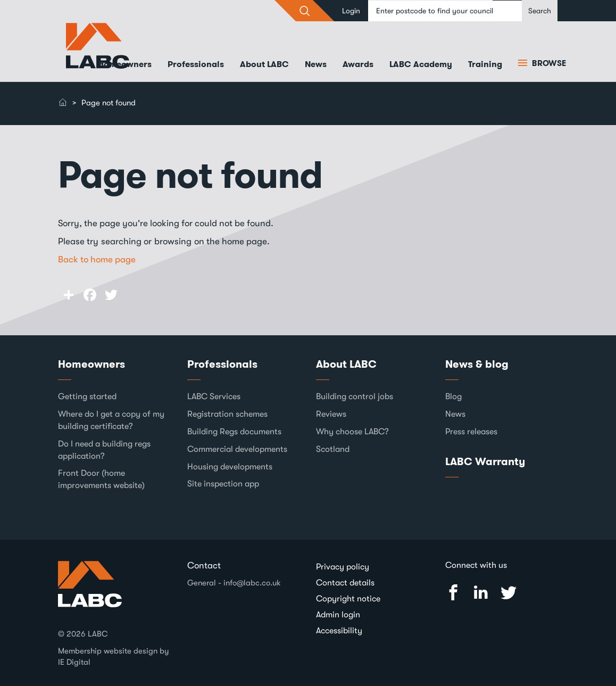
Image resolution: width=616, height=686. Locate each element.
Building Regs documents (234, 432)
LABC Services (214, 396)
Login (351, 11)
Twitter (509, 593)
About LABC (264, 64)
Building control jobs (355, 396)
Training (485, 64)
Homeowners (125, 64)
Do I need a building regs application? (104, 450)
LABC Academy (421, 64)
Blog (453, 396)
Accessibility (339, 631)
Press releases (471, 432)
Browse (548, 63)
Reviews (331, 414)
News (316, 64)
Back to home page (97, 259)
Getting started (87, 396)
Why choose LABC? (352, 432)
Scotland (333, 449)
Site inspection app (223, 484)
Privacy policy (343, 567)
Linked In (481, 593)
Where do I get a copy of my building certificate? (111, 420)
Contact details (345, 583)
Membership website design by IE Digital (114, 656)
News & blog (477, 364)
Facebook (453, 593)
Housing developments (230, 467)
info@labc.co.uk (252, 583)
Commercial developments (237, 449)
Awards (358, 64)
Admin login (338, 615)
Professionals (196, 64)
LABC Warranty (485, 461)
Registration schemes (227, 414)
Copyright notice (348, 599)
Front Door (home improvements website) (101, 479)
